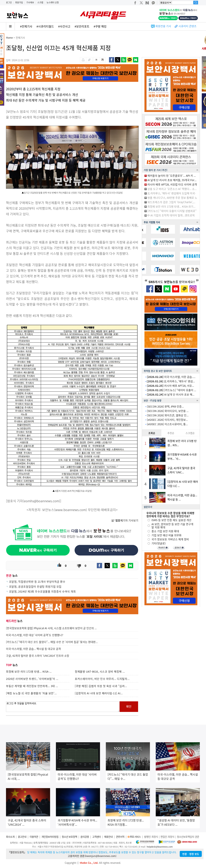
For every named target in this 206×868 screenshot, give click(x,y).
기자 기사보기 (125, 520)
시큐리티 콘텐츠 (187, 26)
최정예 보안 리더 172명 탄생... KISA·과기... (171, 207)
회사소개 (10, 837)
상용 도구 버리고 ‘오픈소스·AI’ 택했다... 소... (172, 189)
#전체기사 (26, 26)
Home (9, 38)
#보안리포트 (82, 26)
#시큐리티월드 (45, 26)
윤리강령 (85, 837)
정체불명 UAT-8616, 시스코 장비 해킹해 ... (100, 672)
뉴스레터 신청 (53, 2)
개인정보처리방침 (50, 837)
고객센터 (96, 837)
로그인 (9, 2)
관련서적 (120, 837)
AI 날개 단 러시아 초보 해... (171, 394)
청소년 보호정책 (69, 837)
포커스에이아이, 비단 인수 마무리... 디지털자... (102, 679)
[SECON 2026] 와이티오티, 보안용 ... (168, 411)
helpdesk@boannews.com (160, 847)
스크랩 (40, 2)
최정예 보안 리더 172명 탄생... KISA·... (29, 672)
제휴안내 (108, 837)
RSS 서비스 (135, 837)
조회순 (152, 433)
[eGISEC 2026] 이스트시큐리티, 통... (167, 424)
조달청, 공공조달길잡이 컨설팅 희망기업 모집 (35, 587)
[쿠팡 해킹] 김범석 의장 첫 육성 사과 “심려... (101, 686)
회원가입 (19, 2)
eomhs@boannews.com (42, 501)
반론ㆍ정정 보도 (191, 854)
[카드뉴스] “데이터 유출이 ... (172, 390)
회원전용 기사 (163, 26)
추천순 (171, 433)
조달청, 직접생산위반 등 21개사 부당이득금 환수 (37, 582)
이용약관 (34, 837)
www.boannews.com (71, 510)
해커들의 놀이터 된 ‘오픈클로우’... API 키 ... (172, 176)
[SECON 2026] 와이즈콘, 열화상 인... (168, 415)
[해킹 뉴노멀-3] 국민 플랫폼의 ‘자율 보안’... (31, 693)
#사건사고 (64, 26)
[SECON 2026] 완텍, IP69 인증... (165, 406)
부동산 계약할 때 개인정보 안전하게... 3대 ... (32, 686)
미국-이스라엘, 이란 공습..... (171, 377)
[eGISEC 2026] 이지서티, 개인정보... (167, 420)
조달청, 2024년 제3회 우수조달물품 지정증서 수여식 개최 (42, 591)
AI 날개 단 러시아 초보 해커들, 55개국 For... (172, 180)
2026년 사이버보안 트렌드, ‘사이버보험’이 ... (32, 679)
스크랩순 (190, 433)
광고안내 (22, 837)
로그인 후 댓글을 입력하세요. (63, 707)
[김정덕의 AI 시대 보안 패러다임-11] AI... (99, 693)
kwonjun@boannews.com (101, 856)
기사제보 (30, 2)
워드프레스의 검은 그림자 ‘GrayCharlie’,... (171, 202)
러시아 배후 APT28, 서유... (170, 386)
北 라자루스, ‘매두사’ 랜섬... (171, 381)
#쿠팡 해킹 (100, 26)
